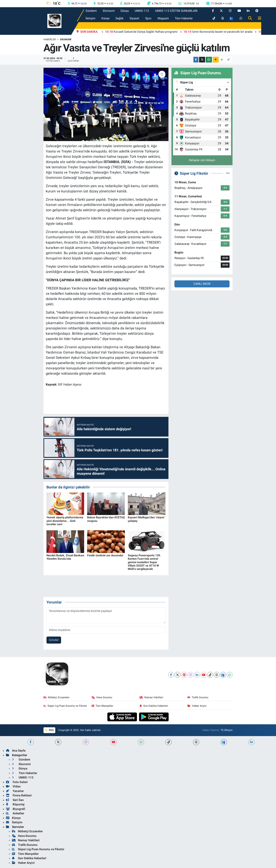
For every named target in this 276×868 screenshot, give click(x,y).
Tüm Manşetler (102, 706)
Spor (148, 18)
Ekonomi (109, 11)
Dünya (125, 11)
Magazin (163, 18)
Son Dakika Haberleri (154, 706)
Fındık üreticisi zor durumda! (105, 555)
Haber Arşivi (197, 706)
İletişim (90, 18)
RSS (49, 730)
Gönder (54, 640)
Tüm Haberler (184, 18)
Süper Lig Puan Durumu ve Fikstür (65, 706)
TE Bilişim (227, 730)
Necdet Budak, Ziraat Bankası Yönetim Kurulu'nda (65, 557)
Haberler (50, 39)
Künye (105, 18)
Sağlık (120, 18)
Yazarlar (15, 791)
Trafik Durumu (198, 697)
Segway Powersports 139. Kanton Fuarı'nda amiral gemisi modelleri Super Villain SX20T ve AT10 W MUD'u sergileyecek (144, 562)
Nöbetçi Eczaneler (57, 697)
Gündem (91, 11)
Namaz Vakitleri (151, 697)
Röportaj (15, 804)
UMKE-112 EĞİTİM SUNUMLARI (176, 11)
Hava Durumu (102, 697)
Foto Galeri (17, 782)
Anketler (15, 813)
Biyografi (16, 809)
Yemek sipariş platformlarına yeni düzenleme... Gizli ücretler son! (65, 521)
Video (13, 786)
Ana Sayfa (16, 751)
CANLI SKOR (202, 284)
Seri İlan (15, 800)
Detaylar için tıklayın (202, 160)
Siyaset (134, 18)
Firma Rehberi (19, 795)
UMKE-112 (142, 11)
